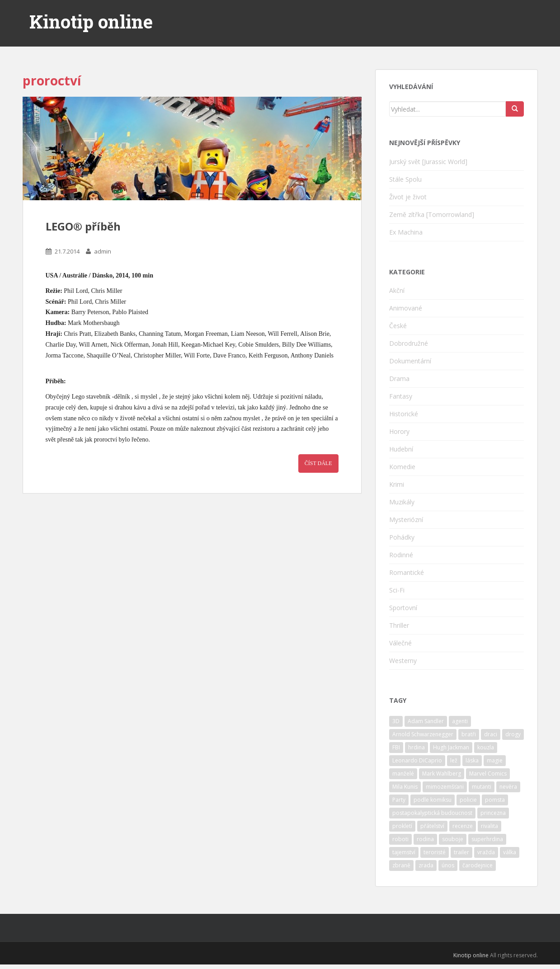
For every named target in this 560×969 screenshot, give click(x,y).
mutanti (482, 787)
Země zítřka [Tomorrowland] (432, 214)
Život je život (408, 197)
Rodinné (401, 555)
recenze (463, 826)
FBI (396, 747)
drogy (513, 734)
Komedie (402, 467)
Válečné (400, 643)
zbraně (401, 865)
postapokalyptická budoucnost (432, 813)
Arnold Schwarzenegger (423, 734)
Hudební (401, 449)
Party (399, 800)
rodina (425, 839)
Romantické (407, 572)
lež (454, 760)
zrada (426, 865)
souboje (453, 839)
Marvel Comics (488, 774)
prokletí (402, 826)
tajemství (404, 852)
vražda (486, 852)
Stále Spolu (405, 179)
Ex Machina (406, 232)
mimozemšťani (445, 787)
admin (103, 251)
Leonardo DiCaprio (417, 760)
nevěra (508, 787)
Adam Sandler (426, 721)
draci (491, 734)
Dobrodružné (409, 343)
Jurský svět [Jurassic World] (428, 162)
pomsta (495, 800)
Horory (399, 431)
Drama (399, 379)
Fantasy (401, 396)
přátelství (432, 826)
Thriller (399, 625)
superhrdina (487, 839)
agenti (460, 721)
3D (396, 721)
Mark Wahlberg (442, 774)
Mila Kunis (405, 787)
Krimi (397, 484)
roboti (400, 839)
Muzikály (402, 502)
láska (472, 760)
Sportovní (403, 608)
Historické (404, 414)
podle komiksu (433, 800)
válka (510, 852)
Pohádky (402, 537)
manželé (403, 774)
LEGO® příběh (83, 226)
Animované (406, 308)
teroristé (435, 852)
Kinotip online (91, 22)
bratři (469, 734)
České (398, 326)
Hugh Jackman (451, 747)
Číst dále (318, 463)
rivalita (489, 826)
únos (448, 865)
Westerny (403, 661)
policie (468, 800)
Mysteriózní (406, 520)
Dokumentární (410, 361)
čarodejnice (478, 865)
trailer (461, 852)
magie (495, 760)
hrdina (416, 747)
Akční (397, 290)
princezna (493, 813)
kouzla (486, 747)
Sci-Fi (397, 590)
